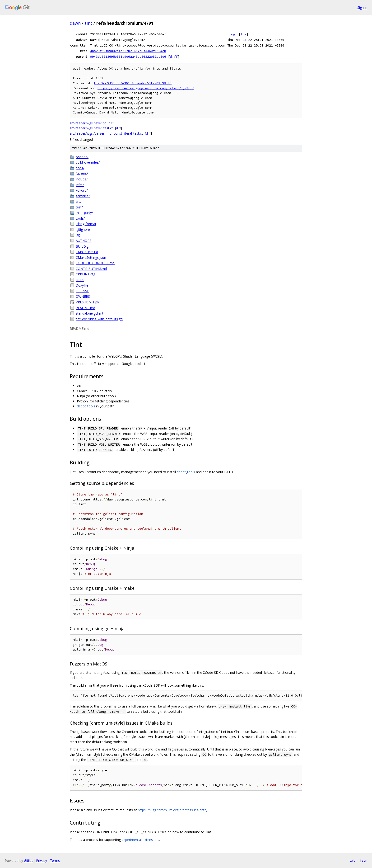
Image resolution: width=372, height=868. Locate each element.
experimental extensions (140, 840)
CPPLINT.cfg (85, 274)
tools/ (80, 218)
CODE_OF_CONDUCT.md (95, 263)
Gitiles (29, 861)
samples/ (83, 196)
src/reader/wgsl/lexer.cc (88, 123)
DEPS (80, 280)
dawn (75, 23)
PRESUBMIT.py (87, 302)
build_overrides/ (88, 162)
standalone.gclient (90, 313)
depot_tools (86, 406)
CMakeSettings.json (91, 257)
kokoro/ (82, 190)
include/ (82, 179)
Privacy (42, 861)
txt (352, 860)
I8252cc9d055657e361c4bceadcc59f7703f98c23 (133, 83)
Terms (55, 861)
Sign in (362, 7)
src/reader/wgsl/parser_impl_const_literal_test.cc (107, 133)
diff (174, 57)
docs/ (80, 168)
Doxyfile (82, 285)
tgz (243, 34)
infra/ (80, 185)
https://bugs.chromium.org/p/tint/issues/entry (173, 810)
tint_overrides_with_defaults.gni (99, 319)
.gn (78, 235)
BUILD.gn (83, 246)
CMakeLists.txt (87, 252)
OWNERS (83, 296)
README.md (85, 308)
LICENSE (82, 291)
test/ (79, 207)
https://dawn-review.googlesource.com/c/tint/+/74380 (146, 88)
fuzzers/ (82, 173)
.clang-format (86, 224)
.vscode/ (82, 157)
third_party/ (84, 213)
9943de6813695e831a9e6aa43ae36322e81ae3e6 (128, 57)
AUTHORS (84, 241)
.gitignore (83, 229)
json (363, 860)
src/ (79, 201)
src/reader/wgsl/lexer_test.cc (92, 128)
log (232, 34)
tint (88, 23)
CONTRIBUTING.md (91, 269)
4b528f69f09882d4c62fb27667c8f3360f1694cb (128, 51)
